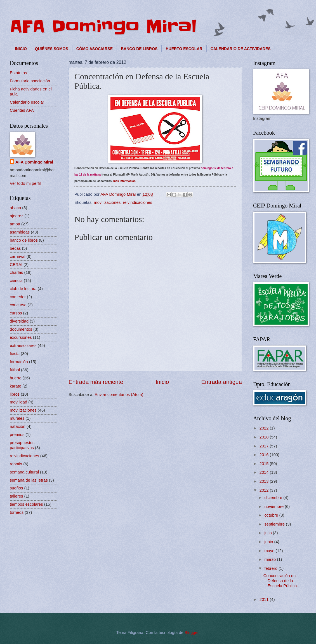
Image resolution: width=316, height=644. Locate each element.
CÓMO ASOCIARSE (95, 49)
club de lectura (23, 289)
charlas (16, 272)
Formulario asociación (30, 81)
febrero (271, 568)
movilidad (18, 402)
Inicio (162, 382)
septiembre (275, 524)
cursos (16, 313)
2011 (265, 599)
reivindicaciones (137, 202)
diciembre (274, 498)
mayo (270, 551)
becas (15, 248)
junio (269, 542)
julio (268, 533)
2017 (265, 446)
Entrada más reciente (96, 382)
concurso (18, 305)
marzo (271, 559)
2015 (265, 464)
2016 (265, 455)
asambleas (20, 232)
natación (18, 426)
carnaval (18, 256)
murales (17, 418)
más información (124, 181)
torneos (17, 512)
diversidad (19, 321)
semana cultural (24, 472)
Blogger (192, 633)
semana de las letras (29, 480)
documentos (21, 329)
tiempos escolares (26, 504)
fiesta (15, 354)
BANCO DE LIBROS (139, 49)
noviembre (274, 507)
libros (15, 394)
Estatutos (18, 73)
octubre (272, 515)
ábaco (15, 208)
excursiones (21, 337)
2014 (265, 472)
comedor (18, 297)
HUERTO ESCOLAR (184, 49)
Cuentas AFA (22, 110)
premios (17, 435)
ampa (15, 224)
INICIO (21, 49)
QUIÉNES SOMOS (52, 49)
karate (16, 386)
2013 (265, 481)
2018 (265, 437)
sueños (16, 488)
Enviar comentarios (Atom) (119, 395)
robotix (16, 464)
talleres (16, 496)
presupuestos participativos (22, 445)
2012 (265, 490)
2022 (265, 428)
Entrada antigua (222, 382)
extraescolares (23, 346)
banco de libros (24, 240)
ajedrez (16, 216)
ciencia (16, 281)
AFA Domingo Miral (103, 27)
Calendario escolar (27, 102)
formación (19, 362)
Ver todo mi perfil (25, 183)
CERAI (16, 265)
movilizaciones (107, 202)
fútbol (15, 370)
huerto (16, 378)
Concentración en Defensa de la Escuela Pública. (281, 581)
